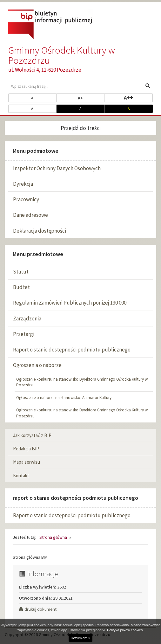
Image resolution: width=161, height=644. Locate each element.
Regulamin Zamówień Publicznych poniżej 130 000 (70, 303)
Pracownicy (26, 199)
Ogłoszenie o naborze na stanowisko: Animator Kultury (64, 398)
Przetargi (24, 334)
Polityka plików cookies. (125, 630)
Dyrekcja (23, 184)
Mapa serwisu (27, 462)
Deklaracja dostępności (40, 231)
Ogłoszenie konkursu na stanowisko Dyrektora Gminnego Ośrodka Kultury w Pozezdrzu (82, 382)
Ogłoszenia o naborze (37, 365)
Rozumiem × (80, 638)
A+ (91, 98)
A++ (138, 97)
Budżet (21, 287)
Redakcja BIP (26, 449)
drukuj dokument (38, 609)
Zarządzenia (27, 319)
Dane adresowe (30, 215)
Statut (21, 272)
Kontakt (21, 476)
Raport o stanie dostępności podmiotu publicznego (72, 350)
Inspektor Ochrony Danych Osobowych (57, 168)
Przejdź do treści (81, 128)
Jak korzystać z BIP (32, 435)
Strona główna (53, 537)
